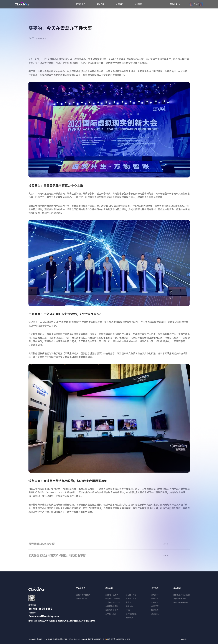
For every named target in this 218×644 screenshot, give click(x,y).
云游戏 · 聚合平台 (113, 603)
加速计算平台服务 (83, 595)
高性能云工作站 (112, 610)
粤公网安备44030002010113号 (117, 639)
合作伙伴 (155, 599)
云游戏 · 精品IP (112, 595)
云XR (128, 610)
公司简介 (155, 595)
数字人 (128, 602)
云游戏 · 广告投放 (113, 599)
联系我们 (155, 610)
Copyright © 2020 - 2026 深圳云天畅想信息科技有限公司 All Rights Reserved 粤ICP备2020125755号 (66, 639)
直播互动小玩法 (112, 606)
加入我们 (138, 4)
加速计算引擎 (81, 599)
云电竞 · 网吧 (131, 595)
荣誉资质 (155, 606)
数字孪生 (129, 606)
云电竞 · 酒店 (111, 614)
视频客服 (129, 618)
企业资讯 (155, 614)
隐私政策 (184, 639)
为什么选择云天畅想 (182, 595)
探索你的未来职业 (181, 603)
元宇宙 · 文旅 (131, 599)
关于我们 (119, 4)
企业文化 (155, 603)
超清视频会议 (131, 614)
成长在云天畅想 (180, 599)
